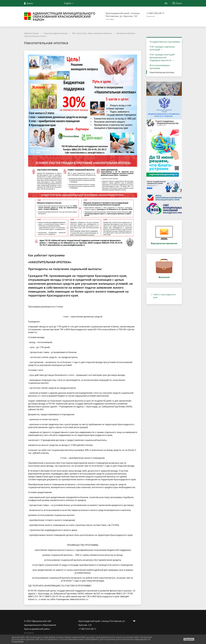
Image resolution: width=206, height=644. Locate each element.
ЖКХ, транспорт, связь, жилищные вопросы (92, 33)
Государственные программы (165, 42)
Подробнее (18, 641)
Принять (189, 639)
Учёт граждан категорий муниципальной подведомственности (162, 57)
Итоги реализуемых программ (160, 67)
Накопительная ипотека (35, 36)
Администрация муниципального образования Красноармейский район (60, 17)
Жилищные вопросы (126, 33)
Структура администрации (56, 33)
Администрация (31, 33)
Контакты (29, 633)
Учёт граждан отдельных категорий (162, 48)
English (68, 3)
